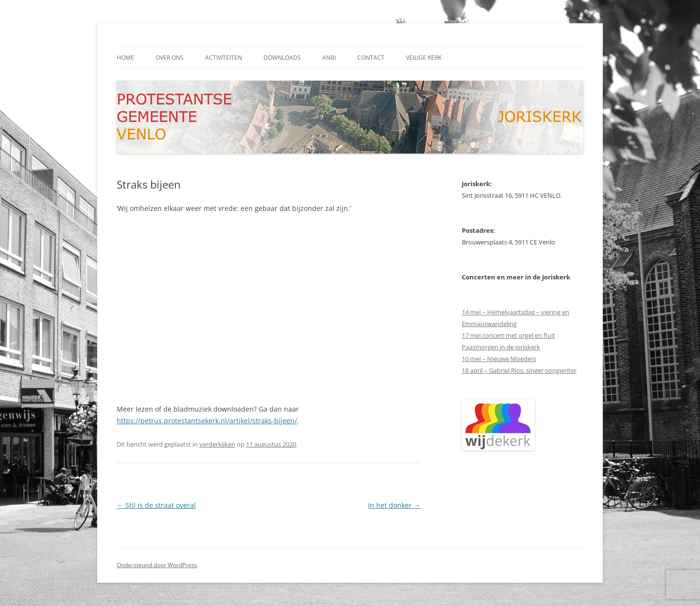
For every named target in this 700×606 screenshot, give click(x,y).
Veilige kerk (424, 58)
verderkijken (217, 444)
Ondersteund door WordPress (157, 565)
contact (371, 58)
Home (125, 58)
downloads (282, 58)
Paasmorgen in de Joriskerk (501, 347)
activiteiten (224, 58)
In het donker (394, 505)
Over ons (170, 58)
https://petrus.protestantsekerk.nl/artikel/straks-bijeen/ (207, 421)
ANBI (329, 58)
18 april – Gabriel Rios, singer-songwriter (519, 370)
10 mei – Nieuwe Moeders (499, 359)
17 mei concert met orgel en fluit (508, 335)
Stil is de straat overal (156, 505)
